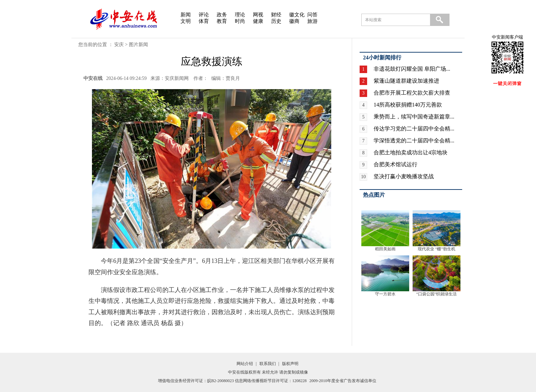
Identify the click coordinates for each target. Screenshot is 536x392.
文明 (186, 21)
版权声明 (290, 364)
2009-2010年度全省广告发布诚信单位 (343, 381)
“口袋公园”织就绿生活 (437, 294)
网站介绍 (245, 364)
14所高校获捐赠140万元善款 (408, 105)
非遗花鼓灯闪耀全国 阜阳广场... (412, 69)
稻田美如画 (385, 249)
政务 (222, 15)
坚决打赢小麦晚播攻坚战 (404, 176)
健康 (258, 21)
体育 (204, 21)
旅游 (312, 21)
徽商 (294, 21)
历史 (276, 21)
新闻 (186, 15)
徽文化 (297, 15)
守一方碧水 (385, 294)
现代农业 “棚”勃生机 (437, 249)
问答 (312, 15)
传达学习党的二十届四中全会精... (414, 129)
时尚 (240, 21)
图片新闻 (138, 45)
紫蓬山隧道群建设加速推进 (406, 81)
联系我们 (268, 364)
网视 (258, 15)
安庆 (119, 45)
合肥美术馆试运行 (396, 164)
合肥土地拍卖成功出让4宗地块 (411, 152)
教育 (222, 21)
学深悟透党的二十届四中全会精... (414, 141)
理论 (240, 15)
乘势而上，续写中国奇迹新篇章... (414, 117)
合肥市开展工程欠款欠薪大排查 (412, 93)
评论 (204, 15)
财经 (276, 15)
